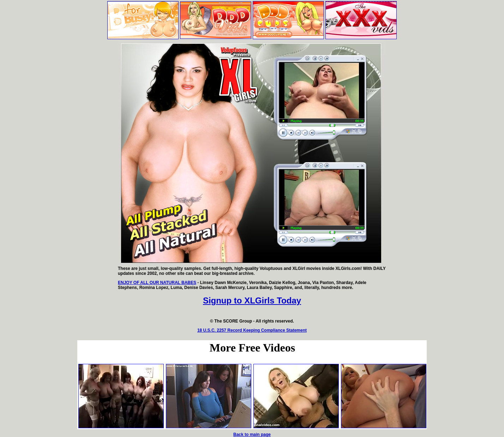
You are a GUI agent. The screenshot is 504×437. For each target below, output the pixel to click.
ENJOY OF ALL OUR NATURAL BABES (157, 283)
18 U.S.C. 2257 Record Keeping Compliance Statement (252, 330)
